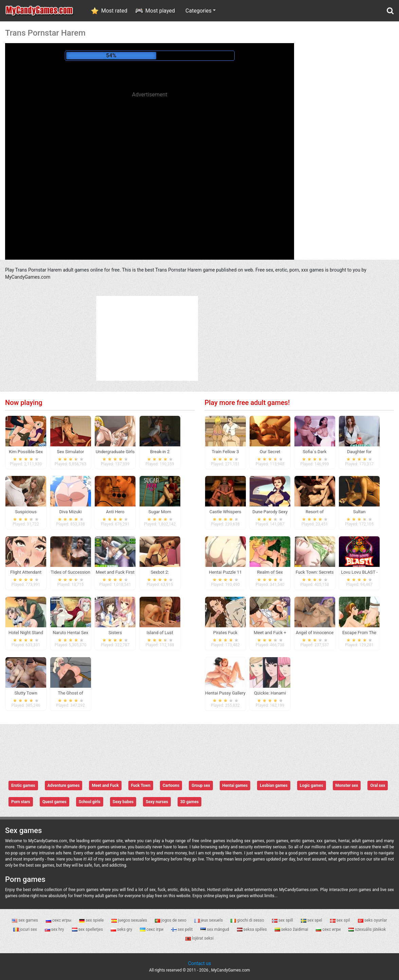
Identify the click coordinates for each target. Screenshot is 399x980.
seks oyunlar (373, 920)
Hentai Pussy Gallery (225, 693)
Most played (160, 11)
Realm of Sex (270, 572)
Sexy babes (123, 802)
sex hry (55, 929)
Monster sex (347, 785)
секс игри (329, 929)
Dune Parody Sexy (270, 512)
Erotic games (23, 785)
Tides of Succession (70, 572)
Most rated (114, 11)
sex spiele (92, 920)
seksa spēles (252, 929)
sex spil (341, 920)
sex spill (283, 920)
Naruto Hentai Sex (70, 633)
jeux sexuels (209, 920)
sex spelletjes (88, 929)
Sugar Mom (160, 512)
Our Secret (270, 452)
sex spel (312, 920)
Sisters (115, 633)
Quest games (55, 802)
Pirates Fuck (225, 633)
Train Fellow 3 (225, 452)
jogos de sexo (171, 920)
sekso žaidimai (292, 929)
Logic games (312, 785)
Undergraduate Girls (115, 452)
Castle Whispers (225, 512)
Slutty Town (26, 693)
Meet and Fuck (105, 785)
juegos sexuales (130, 920)
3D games (189, 802)
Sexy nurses (157, 802)
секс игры (59, 920)
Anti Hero (115, 512)
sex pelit (182, 929)
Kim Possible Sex (26, 452)
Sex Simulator (71, 452)
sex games (25, 920)
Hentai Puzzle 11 (225, 572)
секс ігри (152, 929)
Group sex (201, 785)
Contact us (199, 963)
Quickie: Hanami (270, 693)
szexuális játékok (367, 929)
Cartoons (171, 785)
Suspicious (26, 512)
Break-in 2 (160, 452)
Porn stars (21, 802)
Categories (198, 11)
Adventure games (64, 785)
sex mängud (215, 929)
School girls (90, 802)
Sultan (359, 512)
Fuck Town (141, 785)
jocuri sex (26, 929)
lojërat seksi (199, 938)
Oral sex (378, 785)
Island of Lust (160, 633)
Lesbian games (274, 785)
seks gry (122, 929)
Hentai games (235, 785)
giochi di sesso (248, 920)
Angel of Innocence (315, 633)
